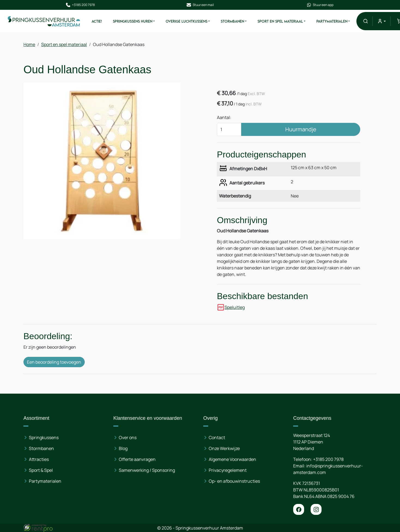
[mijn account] (381, 21)
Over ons (128, 437)
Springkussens (44, 437)
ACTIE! (96, 21)
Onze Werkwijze (224, 448)
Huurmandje (301, 129)
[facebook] (299, 509)
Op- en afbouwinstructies (234, 481)
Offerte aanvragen (137, 459)
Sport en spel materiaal (280, 21)
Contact (217, 437)
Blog (123, 448)
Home (29, 44)
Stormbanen (232, 21)
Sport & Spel (41, 470)
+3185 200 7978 (80, 5)
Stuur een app (320, 5)
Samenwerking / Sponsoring (147, 470)
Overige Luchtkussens (186, 21)
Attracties (39, 459)
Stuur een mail (200, 5)
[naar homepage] (44, 21)
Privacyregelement (228, 470)
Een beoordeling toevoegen (54, 362)
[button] (365, 21)
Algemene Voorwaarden (232, 459)
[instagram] (316, 509)
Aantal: (224, 117)
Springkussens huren (132, 21)
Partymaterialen (332, 21)
